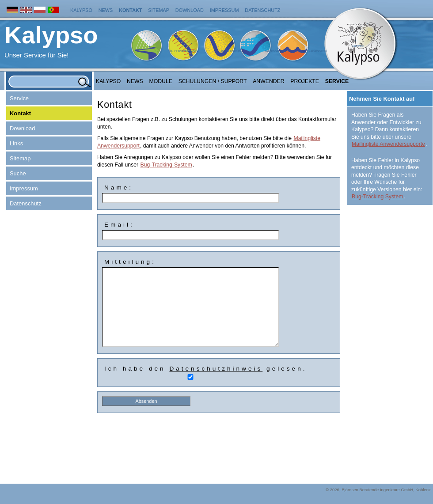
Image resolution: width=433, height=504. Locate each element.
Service (337, 81)
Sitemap (159, 10)
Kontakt (130, 10)
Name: (119, 188)
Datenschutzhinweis (216, 369)
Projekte (305, 81)
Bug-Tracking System (378, 197)
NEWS (135, 81)
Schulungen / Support (213, 81)
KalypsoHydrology (184, 51)
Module (161, 81)
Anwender (268, 81)
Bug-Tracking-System (166, 165)
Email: (119, 225)
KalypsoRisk (318, 51)
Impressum (224, 10)
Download (190, 10)
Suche (18, 173)
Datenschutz (262, 10)
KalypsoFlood (275, 51)
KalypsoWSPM (231, 51)
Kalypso (81, 10)
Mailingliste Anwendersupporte (388, 144)
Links (16, 143)
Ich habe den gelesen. (205, 369)
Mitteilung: (130, 262)
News (106, 10)
